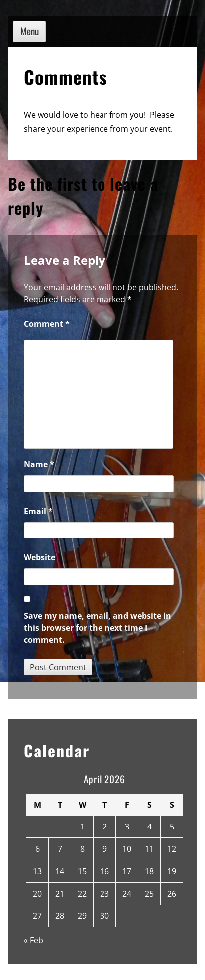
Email (38, 511)
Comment (47, 324)
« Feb (34, 940)
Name (39, 464)
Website (40, 557)
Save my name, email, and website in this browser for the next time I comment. (98, 628)
